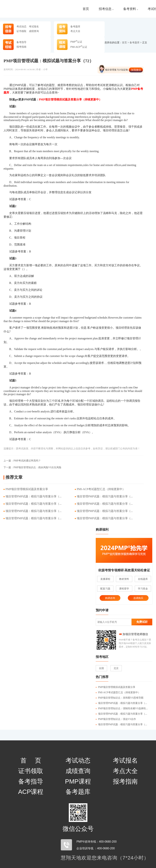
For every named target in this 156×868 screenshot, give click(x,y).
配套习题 (105, 589)
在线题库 (143, 579)
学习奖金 (143, 589)
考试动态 (21, 26)
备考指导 (21, 42)
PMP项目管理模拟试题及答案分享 (27, 489)
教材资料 (124, 579)
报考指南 (21, 47)
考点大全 (75, 31)
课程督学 (124, 589)
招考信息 (106, 9)
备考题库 (75, 26)
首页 (86, 9)
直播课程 (105, 579)
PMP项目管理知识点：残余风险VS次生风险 (32, 467)
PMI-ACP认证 (79, 47)
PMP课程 (78, 781)
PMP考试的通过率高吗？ (22, 461)
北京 (116, 668)
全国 (101, 668)
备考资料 (131, 9)
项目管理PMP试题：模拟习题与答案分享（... (34, 496)
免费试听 (142, 622)
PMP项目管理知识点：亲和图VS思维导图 (120, 698)
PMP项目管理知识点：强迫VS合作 (116, 719)
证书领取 (21, 31)
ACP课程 (31, 792)
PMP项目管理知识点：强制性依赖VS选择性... (122, 708)
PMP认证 (76, 42)
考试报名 (34, 26)
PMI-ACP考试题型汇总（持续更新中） (101, 489)
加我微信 (136, 70)
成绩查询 (34, 31)
